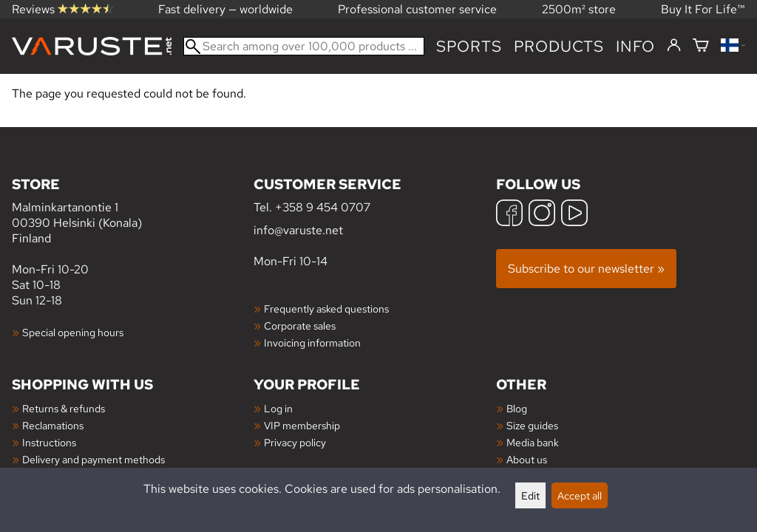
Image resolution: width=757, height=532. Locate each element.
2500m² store (579, 9)
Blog (517, 408)
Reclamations (53, 425)
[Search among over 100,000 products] (304, 46)
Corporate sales (300, 325)
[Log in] (674, 46)
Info (635, 46)
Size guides (532, 425)
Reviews (62, 9)
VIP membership (302, 425)
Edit (530, 495)
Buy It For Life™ (703, 9)
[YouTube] (574, 215)
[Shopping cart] (701, 46)
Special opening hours (73, 332)
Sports (469, 46)
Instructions (49, 442)
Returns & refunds (64, 408)
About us (527, 459)
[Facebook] (509, 215)
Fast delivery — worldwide (225, 9)
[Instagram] (542, 215)
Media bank (533, 442)
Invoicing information (312, 342)
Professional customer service (417, 9)
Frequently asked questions (326, 308)
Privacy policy (295, 442)
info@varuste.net (298, 230)
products (559, 46)
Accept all (580, 495)
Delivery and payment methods (94, 459)
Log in (278, 408)
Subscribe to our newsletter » (586, 269)
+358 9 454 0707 (323, 207)
